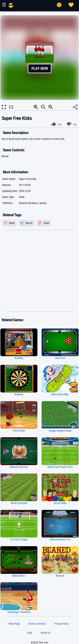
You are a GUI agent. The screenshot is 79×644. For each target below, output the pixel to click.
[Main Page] (11, 7)
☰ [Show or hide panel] (4, 5)
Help (30, 633)
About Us (45, 633)
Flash (46, 223)
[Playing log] (71, 5)
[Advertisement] (39, 271)
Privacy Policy (61, 624)
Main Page (14, 624)
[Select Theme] (59, 5)
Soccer (29, 223)
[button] (39, 58)
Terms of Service (37, 624)
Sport (12, 223)
